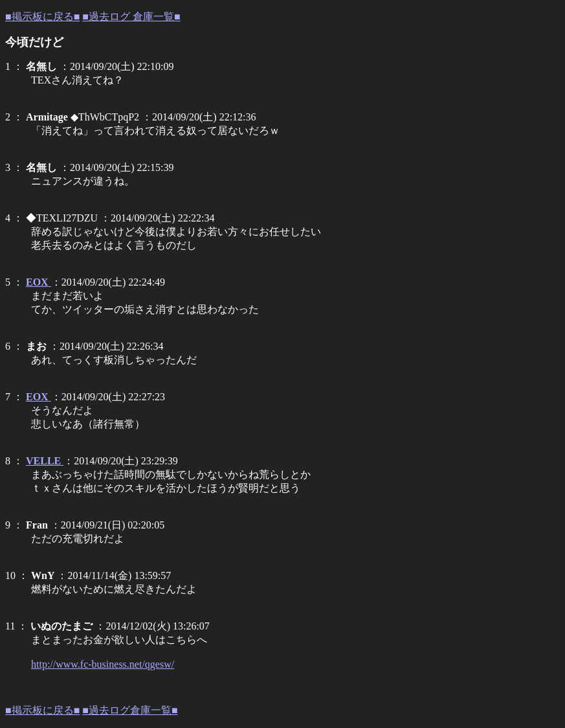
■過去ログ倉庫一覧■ (130, 710)
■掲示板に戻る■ (42, 17)
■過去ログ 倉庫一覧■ (131, 17)
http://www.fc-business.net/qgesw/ (103, 664)
